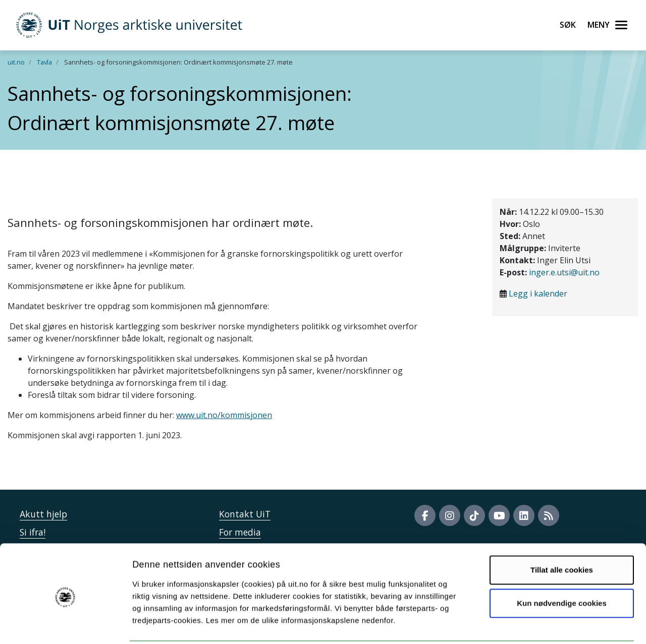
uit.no (16, 62)
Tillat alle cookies (562, 533)
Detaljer (537, 624)
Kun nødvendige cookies (562, 566)
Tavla (44, 62)
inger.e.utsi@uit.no (564, 272)
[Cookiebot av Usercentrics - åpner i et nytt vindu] (65, 624)
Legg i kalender (538, 294)
